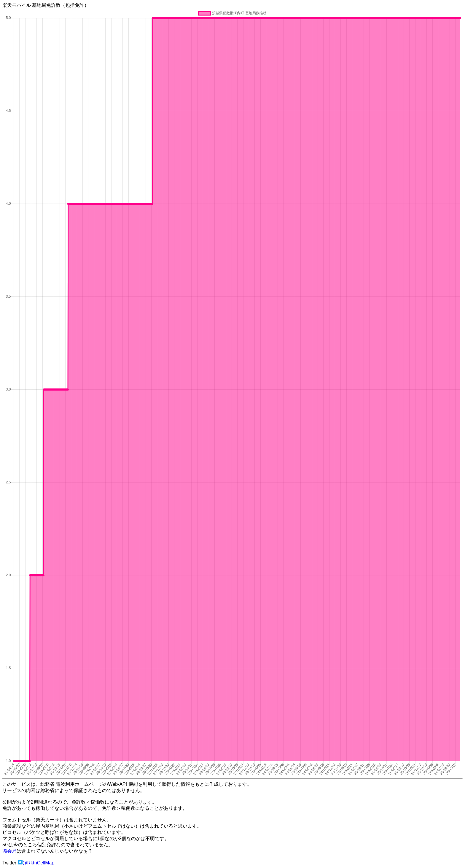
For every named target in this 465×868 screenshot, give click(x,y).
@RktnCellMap (39, 863)
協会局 (9, 851)
